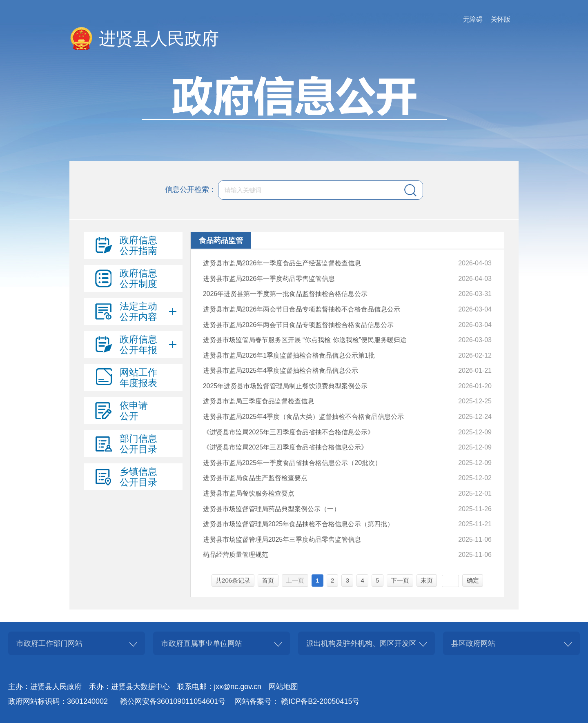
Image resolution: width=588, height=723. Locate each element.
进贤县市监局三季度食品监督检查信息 (258, 401)
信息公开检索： (191, 189)
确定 (473, 580)
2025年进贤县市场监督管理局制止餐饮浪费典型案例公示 (285, 386)
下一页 (400, 580)
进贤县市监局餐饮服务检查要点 (249, 493)
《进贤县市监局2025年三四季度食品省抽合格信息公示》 (285, 447)
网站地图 (283, 687)
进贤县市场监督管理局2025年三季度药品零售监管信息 (282, 539)
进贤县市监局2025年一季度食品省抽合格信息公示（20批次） (292, 463)
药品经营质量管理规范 (236, 555)
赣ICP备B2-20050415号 (320, 701)
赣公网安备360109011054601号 (173, 701)
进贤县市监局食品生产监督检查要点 (255, 478)
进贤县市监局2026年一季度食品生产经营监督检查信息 (282, 263)
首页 (268, 580)
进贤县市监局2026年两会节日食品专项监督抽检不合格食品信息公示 (302, 309)
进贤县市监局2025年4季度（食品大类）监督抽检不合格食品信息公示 (304, 417)
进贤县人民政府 (159, 39)
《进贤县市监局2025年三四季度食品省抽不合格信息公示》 (289, 432)
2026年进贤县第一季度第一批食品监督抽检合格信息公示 (285, 294)
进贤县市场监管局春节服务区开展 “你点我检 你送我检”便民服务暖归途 (305, 340)
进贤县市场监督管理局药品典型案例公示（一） (272, 509)
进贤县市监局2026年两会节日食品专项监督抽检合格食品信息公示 (298, 325)
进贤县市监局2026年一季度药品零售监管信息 (269, 279)
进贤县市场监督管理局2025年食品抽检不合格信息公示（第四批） (298, 524)
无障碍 (473, 19)
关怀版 (501, 19)
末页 (427, 580)
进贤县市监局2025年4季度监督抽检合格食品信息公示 (281, 370)
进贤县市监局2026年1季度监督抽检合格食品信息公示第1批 (289, 355)
